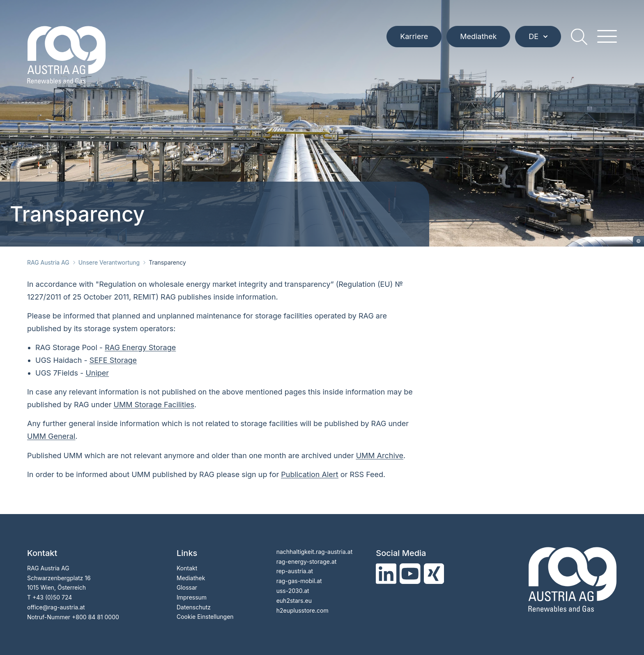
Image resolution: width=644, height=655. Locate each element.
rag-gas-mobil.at (299, 581)
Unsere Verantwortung (109, 262)
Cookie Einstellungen (205, 617)
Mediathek (478, 37)
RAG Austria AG (48, 262)
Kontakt (187, 568)
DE (538, 37)
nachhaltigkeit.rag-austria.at (315, 552)
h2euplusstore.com (302, 610)
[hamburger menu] (607, 37)
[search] (579, 37)
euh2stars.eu (294, 601)
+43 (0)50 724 (52, 597)
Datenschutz (194, 607)
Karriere (414, 37)
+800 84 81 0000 (95, 617)
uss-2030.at (293, 591)
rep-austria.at (295, 571)
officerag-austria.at (56, 607)
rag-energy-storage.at (307, 562)
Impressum (192, 597)
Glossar (187, 587)
